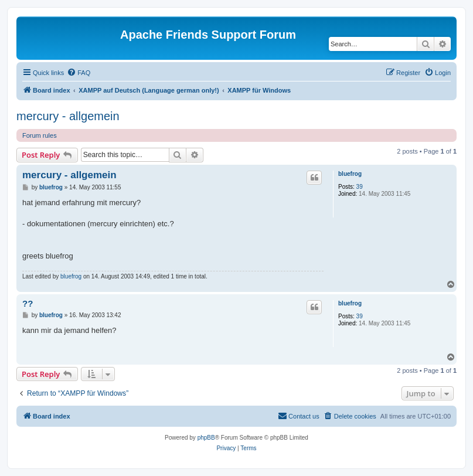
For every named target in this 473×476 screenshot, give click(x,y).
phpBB (206, 438)
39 (360, 187)
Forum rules (40, 135)
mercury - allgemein (68, 116)
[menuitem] (79, 73)
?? (28, 303)
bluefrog (350, 174)
